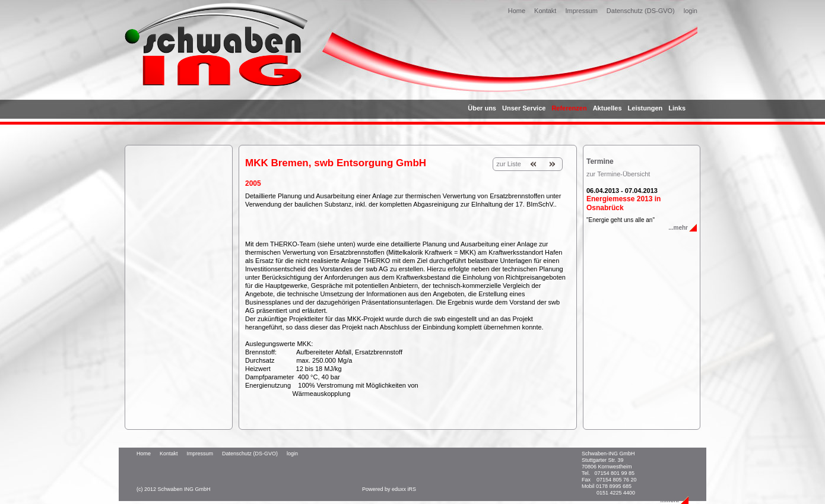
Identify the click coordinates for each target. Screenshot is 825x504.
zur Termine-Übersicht (618, 174)
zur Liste (509, 164)
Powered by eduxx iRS (389, 489)
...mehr (678, 228)
